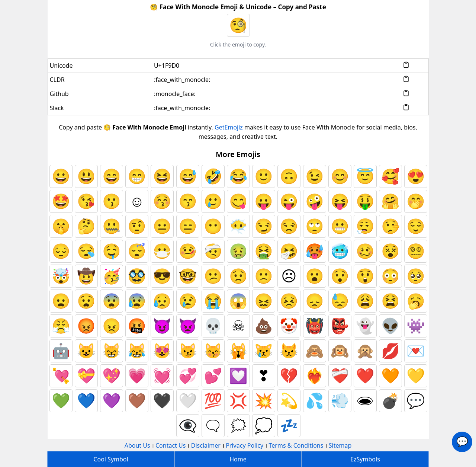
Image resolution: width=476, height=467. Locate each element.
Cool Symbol (111, 459)
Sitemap (340, 445)
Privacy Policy (245, 445)
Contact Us (171, 445)
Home (238, 459)
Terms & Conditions (296, 445)
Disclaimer (206, 445)
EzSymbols (365, 459)
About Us (137, 445)
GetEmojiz (229, 127)
